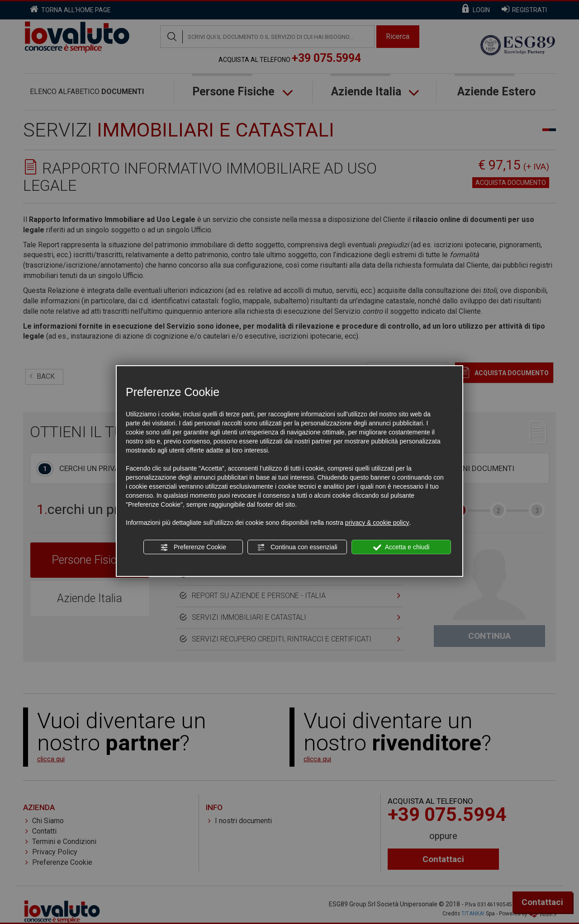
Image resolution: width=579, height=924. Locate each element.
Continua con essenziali (297, 547)
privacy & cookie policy (377, 523)
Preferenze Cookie (193, 547)
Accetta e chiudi (401, 547)
